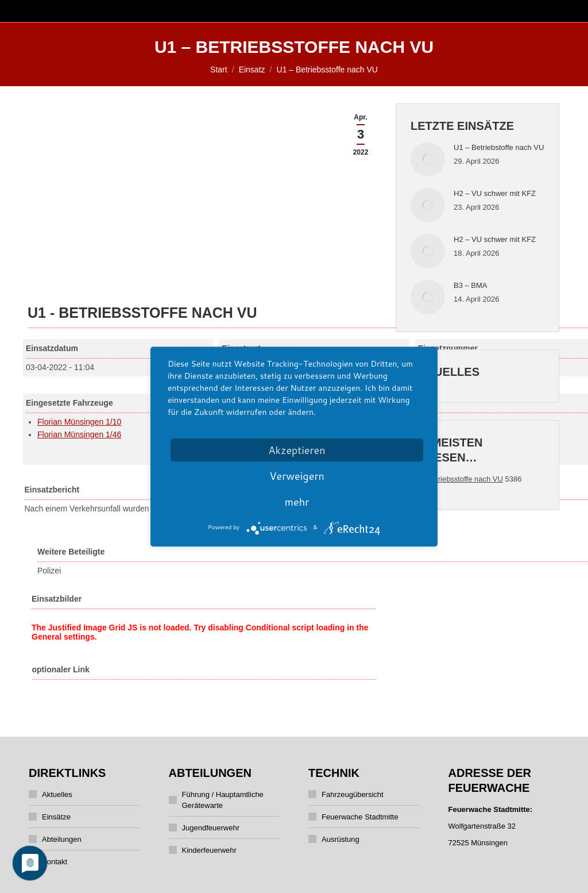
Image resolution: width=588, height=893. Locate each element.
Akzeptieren (297, 450)
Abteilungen (62, 839)
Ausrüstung (341, 839)
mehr (297, 502)
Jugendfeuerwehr (211, 828)
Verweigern (297, 476)
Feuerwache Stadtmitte (360, 817)
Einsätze (56, 817)
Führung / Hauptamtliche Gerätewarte (223, 800)
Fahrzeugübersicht (353, 794)
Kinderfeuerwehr (209, 850)
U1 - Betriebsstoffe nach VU (457, 479)
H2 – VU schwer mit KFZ (495, 193)
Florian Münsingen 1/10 (79, 422)
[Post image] (428, 159)
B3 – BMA (471, 285)
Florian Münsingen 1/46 (79, 434)
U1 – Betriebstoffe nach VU (499, 147)
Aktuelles (57, 794)
